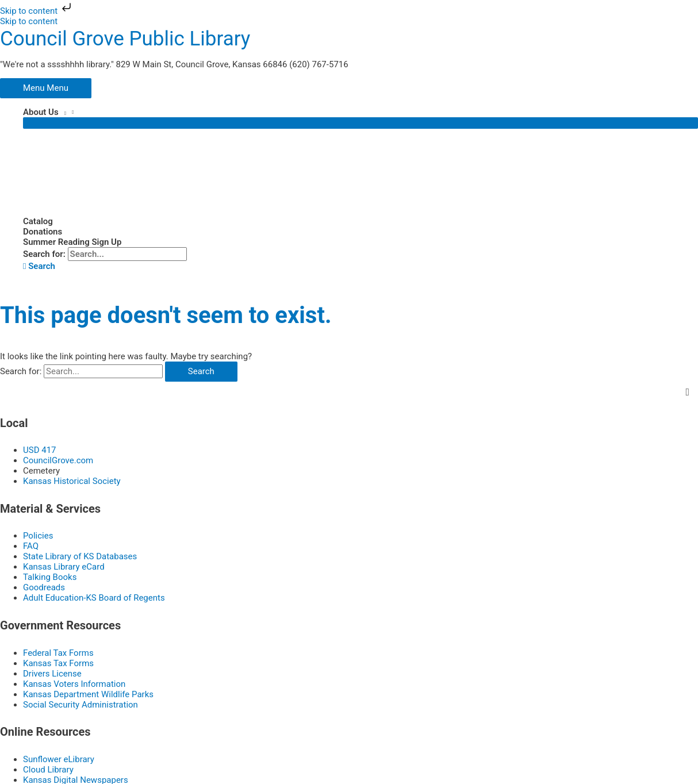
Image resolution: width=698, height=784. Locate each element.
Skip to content (37, 11)
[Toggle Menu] (360, 122)
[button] (39, 266)
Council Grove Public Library (125, 38)
